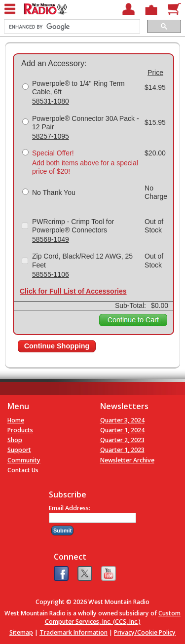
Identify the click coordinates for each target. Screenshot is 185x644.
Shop (15, 440)
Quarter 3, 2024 (122, 420)
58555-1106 (51, 274)
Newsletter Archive (127, 460)
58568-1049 (51, 239)
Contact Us (23, 470)
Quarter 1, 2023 (122, 450)
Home (16, 420)
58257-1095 (51, 136)
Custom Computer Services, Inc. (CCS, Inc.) (113, 617)
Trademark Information (74, 632)
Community (24, 460)
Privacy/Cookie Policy (145, 632)
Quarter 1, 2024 (122, 430)
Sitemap (21, 632)
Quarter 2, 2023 (122, 440)
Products (20, 430)
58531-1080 (51, 101)
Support (19, 450)
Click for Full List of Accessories (73, 291)
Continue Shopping (57, 346)
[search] (71, 27)
